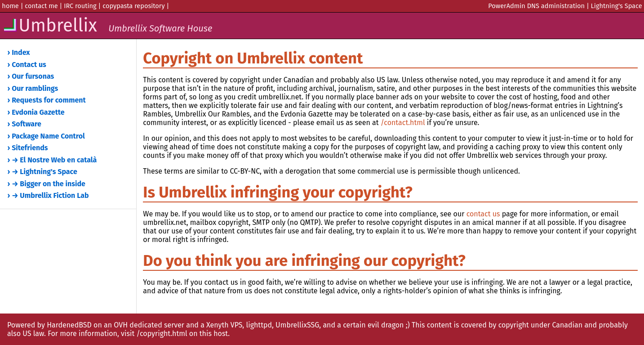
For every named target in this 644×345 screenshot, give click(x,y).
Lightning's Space (617, 6)
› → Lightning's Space (42, 172)
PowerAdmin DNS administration (536, 6)
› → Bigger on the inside (47, 184)
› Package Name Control (46, 136)
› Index (19, 52)
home (10, 6)
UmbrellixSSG (297, 325)
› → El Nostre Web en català (52, 160)
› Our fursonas (31, 76)
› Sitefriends (28, 148)
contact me (41, 6)
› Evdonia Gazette (36, 112)
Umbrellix (107, 26)
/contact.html (403, 123)
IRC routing (80, 6)
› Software (24, 124)
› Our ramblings (33, 88)
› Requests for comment (47, 100)
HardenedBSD (69, 325)
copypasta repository (133, 6)
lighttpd (259, 325)
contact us (483, 214)
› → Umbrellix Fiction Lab (48, 195)
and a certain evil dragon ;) (366, 325)
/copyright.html (162, 334)
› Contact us (27, 65)
